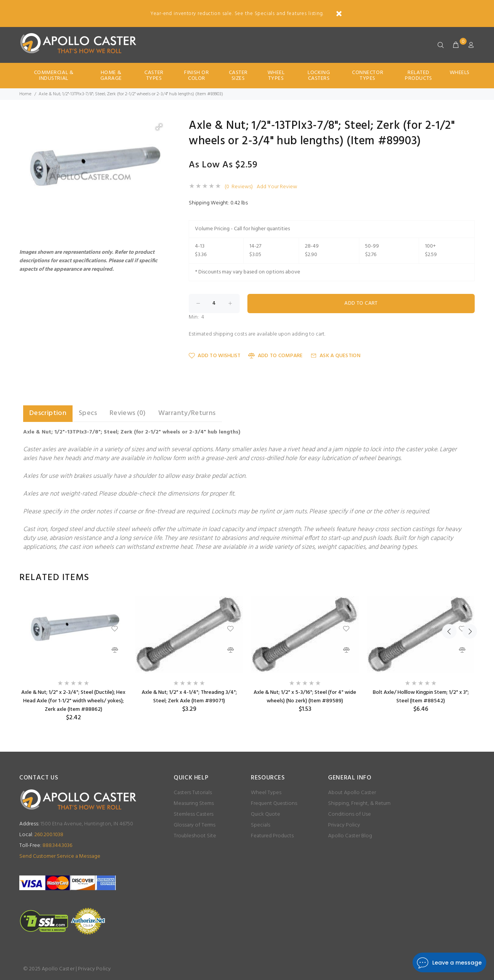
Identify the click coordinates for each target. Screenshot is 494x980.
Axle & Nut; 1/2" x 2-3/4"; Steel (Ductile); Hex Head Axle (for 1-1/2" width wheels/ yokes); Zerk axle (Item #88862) (73, 701)
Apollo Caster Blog (350, 836)
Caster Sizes (238, 76)
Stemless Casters (194, 814)
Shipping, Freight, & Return (359, 804)
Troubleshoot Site (195, 836)
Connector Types (368, 76)
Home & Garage (111, 76)
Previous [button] (449, 578)
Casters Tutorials (193, 793)
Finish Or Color (196, 76)
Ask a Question (336, 356)
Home (25, 94)
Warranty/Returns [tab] (187, 413)
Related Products (418, 76)
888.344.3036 (46, 846)
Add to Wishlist (215, 356)
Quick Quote (266, 814)
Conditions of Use (349, 814)
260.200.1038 (41, 835)
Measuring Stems (194, 804)
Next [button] (467, 578)
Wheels (460, 73)
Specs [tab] (88, 413)
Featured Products (272, 836)
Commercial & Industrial (54, 76)
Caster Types (154, 76)
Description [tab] (48, 413)
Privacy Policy (344, 825)
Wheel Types (276, 76)
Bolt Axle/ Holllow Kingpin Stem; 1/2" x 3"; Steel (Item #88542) (421, 697)
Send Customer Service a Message (60, 856)
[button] (159, 127)
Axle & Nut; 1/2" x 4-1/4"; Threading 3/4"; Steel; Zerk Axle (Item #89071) (189, 697)
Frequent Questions (274, 804)
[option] (73, 659)
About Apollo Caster (352, 793)
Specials (261, 825)
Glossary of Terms (195, 825)
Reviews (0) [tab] (128, 413)
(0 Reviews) (239, 187)
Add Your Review (277, 187)
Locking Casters (319, 76)
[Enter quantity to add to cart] (214, 304)
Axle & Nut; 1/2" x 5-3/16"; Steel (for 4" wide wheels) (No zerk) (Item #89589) (305, 697)
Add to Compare (275, 356)
